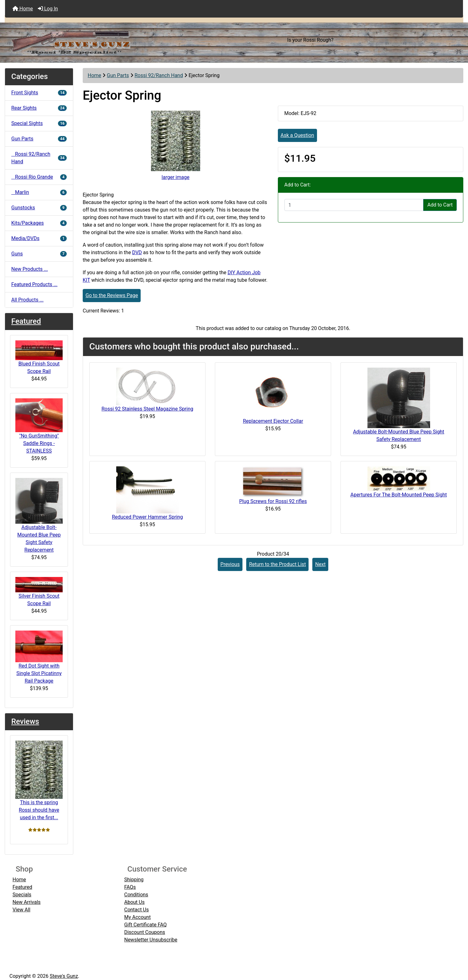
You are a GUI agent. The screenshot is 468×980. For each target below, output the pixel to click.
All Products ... (27, 300)
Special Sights (39, 123)
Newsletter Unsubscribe (151, 940)
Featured (26, 321)
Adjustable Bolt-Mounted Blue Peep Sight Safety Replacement (39, 515)
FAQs (130, 887)
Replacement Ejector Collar (273, 421)
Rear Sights (39, 108)
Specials (22, 895)
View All (21, 910)
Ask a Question (297, 135)
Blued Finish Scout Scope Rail (39, 357)
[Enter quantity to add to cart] (354, 205)
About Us (134, 902)
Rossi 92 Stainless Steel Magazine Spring (147, 409)
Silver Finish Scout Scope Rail (39, 592)
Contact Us (136, 910)
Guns (39, 254)
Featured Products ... (34, 284)
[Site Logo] (81, 40)
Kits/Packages (39, 223)
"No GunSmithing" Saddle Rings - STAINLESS (39, 426)
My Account (137, 917)
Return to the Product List (277, 564)
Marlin (39, 192)
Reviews (25, 721)
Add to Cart (440, 205)
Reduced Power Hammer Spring (147, 517)
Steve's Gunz (64, 976)
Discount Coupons (145, 932)
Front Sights (39, 93)
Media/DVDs (39, 238)
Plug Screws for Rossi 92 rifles (273, 501)
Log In (48, 9)
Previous (230, 564)
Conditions (136, 895)
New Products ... (30, 269)
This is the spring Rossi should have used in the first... (39, 781)
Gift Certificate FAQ (145, 925)
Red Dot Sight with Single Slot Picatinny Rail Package (39, 657)
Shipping (134, 880)
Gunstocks (39, 208)
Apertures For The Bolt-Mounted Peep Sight (399, 495)
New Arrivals (27, 902)
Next (320, 564)
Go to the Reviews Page (112, 295)
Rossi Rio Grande (39, 177)
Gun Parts (118, 75)
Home (23, 9)
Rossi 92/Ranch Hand (159, 75)
